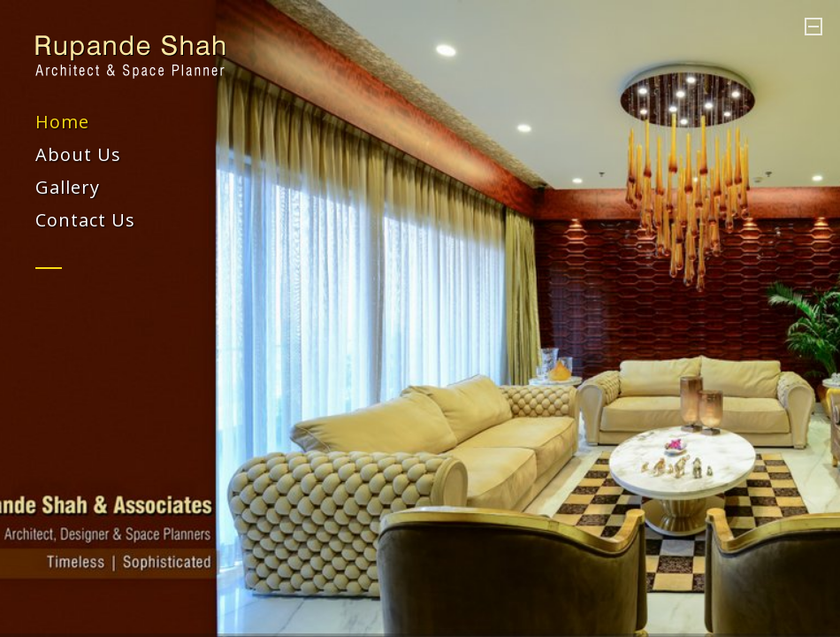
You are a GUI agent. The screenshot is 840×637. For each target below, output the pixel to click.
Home (62, 122)
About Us (78, 154)
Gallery (68, 187)
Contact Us (85, 220)
